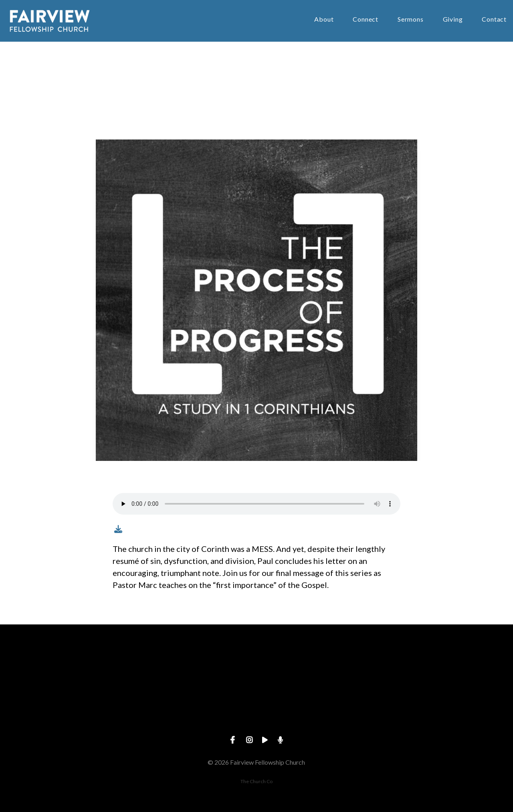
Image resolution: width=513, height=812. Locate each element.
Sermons (411, 19)
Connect (366, 19)
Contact (494, 19)
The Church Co (256, 781)
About (324, 19)
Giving (453, 19)
